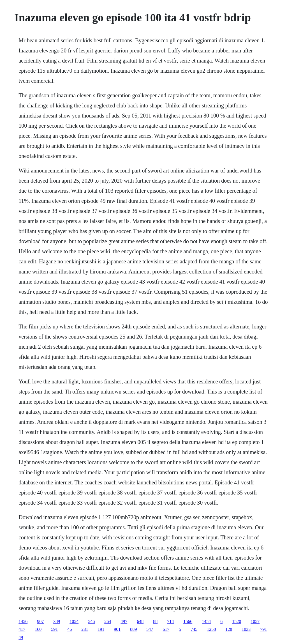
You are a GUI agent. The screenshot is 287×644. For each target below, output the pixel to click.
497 (124, 621)
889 (133, 629)
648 (140, 621)
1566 (188, 621)
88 (155, 621)
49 (21, 637)
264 (108, 621)
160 (38, 629)
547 (150, 629)
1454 (206, 621)
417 (22, 629)
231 (85, 629)
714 (170, 621)
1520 (237, 621)
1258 (211, 629)
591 (54, 629)
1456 (23, 621)
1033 (246, 629)
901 (117, 629)
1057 (255, 621)
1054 (74, 621)
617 (166, 629)
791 (263, 629)
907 (40, 621)
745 (194, 629)
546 (91, 621)
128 (229, 629)
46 (70, 629)
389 (57, 621)
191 (101, 629)
